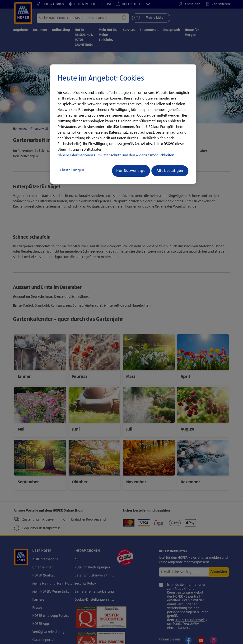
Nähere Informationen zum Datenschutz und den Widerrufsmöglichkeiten (116, 155)
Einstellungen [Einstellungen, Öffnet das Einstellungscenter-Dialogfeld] (72, 170)
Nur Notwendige (131, 171)
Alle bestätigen (170, 171)
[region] (123, 124)
